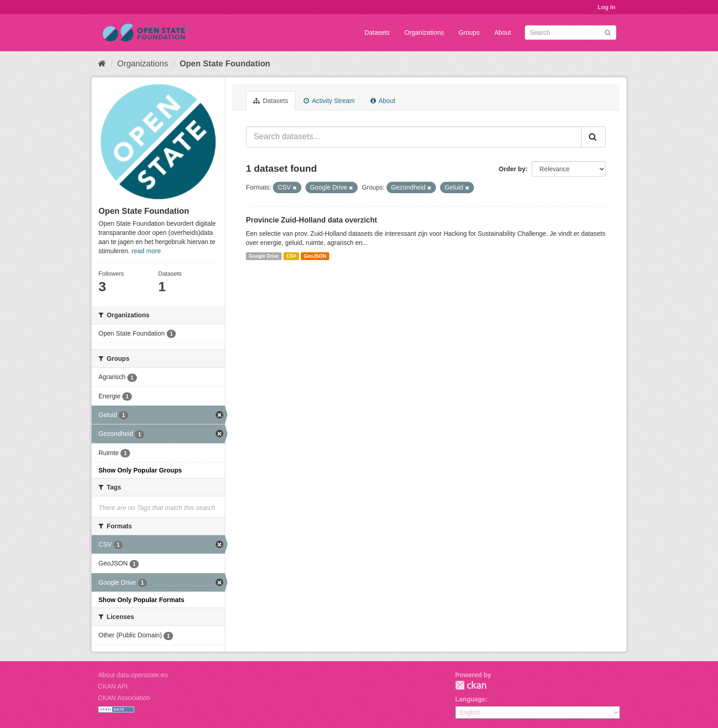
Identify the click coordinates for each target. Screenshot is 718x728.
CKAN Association (124, 698)
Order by (512, 169)
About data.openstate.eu (133, 675)
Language (470, 699)
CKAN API (113, 686)
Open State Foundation (225, 64)
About (503, 33)
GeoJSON (315, 256)
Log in (606, 7)
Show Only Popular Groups (140, 470)
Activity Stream (329, 101)
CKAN (471, 685)
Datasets (377, 33)
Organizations (424, 33)
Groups (469, 33)
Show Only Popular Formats (141, 600)
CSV (291, 256)
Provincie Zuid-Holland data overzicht (311, 220)
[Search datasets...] (414, 137)
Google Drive (264, 256)
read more (146, 251)
